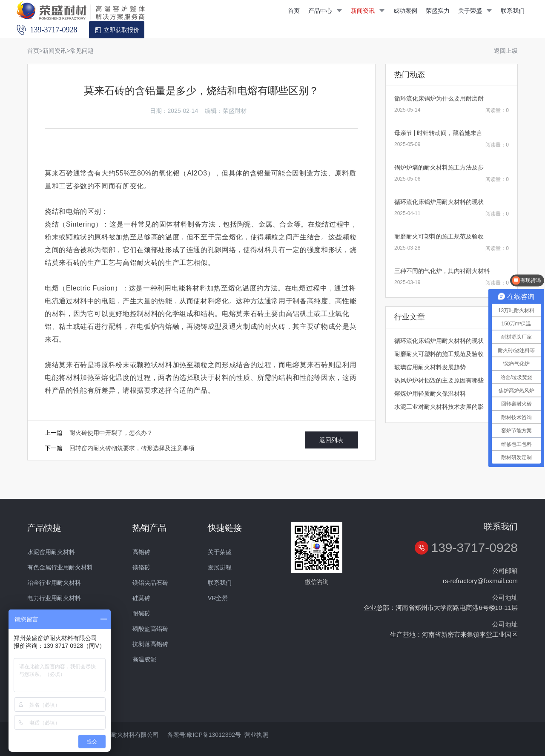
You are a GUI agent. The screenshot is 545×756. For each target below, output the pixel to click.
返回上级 (506, 51)
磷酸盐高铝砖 (150, 629)
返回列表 (331, 440)
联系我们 (513, 11)
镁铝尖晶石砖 (150, 583)
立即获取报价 (117, 30)
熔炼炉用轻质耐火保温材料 (430, 394)
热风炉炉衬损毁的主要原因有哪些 (439, 380)
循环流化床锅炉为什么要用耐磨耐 (439, 98)
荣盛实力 (438, 11)
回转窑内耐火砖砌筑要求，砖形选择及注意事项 (132, 448)
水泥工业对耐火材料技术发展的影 (439, 407)
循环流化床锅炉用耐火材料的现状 (439, 202)
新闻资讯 (368, 11)
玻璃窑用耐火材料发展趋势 (430, 367)
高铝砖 (141, 552)
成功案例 (405, 11)
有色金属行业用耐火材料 (60, 567)
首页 (294, 11)
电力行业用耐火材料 (54, 598)
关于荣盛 (475, 11)
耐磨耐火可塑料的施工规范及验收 (439, 236)
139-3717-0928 (474, 548)
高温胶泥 (144, 659)
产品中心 (325, 11)
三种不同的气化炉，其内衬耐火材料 (442, 271)
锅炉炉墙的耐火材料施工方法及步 (439, 167)
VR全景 (218, 598)
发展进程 (220, 567)
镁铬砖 (141, 567)
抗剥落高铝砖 (150, 644)
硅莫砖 (141, 598)
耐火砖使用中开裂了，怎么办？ (111, 433)
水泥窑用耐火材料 (51, 552)
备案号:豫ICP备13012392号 (204, 735)
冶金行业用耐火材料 (54, 583)
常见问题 (82, 51)
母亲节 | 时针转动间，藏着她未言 (438, 133)
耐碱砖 (141, 613)
